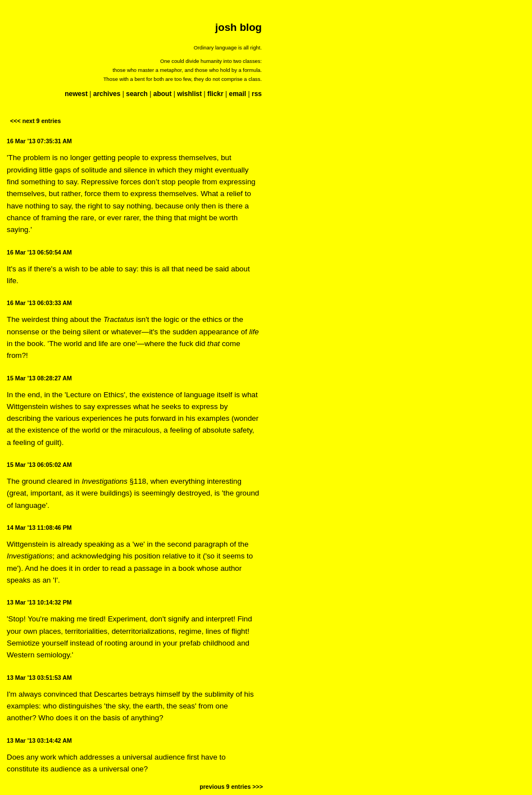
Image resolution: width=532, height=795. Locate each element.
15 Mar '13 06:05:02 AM (39, 465)
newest (76, 94)
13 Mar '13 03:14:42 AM (39, 741)
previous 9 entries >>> (231, 787)
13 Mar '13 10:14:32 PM (39, 602)
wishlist (189, 94)
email (237, 94)
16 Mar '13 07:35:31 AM (39, 141)
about (163, 94)
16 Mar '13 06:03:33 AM (39, 303)
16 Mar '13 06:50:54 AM (39, 252)
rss (257, 94)
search (137, 94)
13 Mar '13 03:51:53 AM (39, 678)
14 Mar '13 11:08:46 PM (39, 528)
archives (107, 94)
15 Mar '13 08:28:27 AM (39, 378)
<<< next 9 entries (35, 121)
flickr (215, 94)
